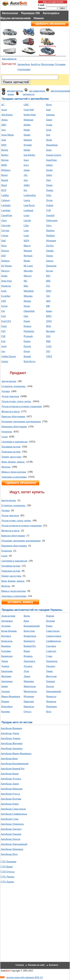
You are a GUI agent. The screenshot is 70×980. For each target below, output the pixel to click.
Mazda (27, 261)
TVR (48, 210)
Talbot (49, 175)
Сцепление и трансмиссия (14, 442)
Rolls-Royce (30, 361)
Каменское (7, 656)
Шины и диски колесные (14, 472)
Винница (6, 646)
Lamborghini (30, 195)
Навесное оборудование (13, 416)
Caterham (6, 210)
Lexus (27, 215)
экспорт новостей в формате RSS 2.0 (25, 977)
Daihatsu (5, 261)
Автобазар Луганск (11, 779)
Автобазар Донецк (10, 738)
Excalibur (6, 296)
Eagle (4, 291)
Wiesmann (51, 241)
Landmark (29, 210)
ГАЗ (48, 286)
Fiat (3, 311)
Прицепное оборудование (14, 427)
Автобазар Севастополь (13, 809)
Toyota (49, 200)
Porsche (27, 346)
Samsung (50, 115)
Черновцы (51, 706)
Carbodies (6, 205)
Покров (50, 616)
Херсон (50, 686)
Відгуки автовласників (16, 18)
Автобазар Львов (10, 784)
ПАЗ (48, 336)
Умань (49, 671)
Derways (5, 271)
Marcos (27, 246)
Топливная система (11, 447)
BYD (4, 190)
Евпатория (7, 671)
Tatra (48, 180)
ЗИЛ (48, 301)
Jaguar (27, 170)
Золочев (5, 691)
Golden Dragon (8, 356)
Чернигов (51, 701)
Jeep (26, 180)
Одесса (27, 711)
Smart (49, 150)
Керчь (27, 616)
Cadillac (5, 195)
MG (26, 281)
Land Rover (29, 205)
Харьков (50, 681)
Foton (4, 326)
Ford (3, 316)
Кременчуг (30, 641)
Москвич (51, 331)
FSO (3, 331)
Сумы (49, 656)
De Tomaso (7, 266)
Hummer (28, 140)
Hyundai (28, 145)
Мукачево (29, 696)
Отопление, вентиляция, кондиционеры (21, 422)
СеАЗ (49, 346)
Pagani (27, 321)
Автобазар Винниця (11, 728)
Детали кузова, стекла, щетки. (16, 401)
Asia (3, 130)
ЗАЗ (48, 296)
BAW (4, 145)
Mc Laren (28, 266)
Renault (27, 356)
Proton (27, 351)
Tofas (49, 195)
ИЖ (48, 306)
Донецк (5, 666)
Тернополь (52, 661)
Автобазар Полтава (11, 799)
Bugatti (5, 180)
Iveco (26, 165)
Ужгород (51, 666)
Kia (25, 190)
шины (11, 94)
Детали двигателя (10, 396)
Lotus (26, 236)
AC (3, 105)
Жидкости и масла (10, 411)
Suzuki (49, 170)
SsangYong (51, 160)
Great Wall (29, 110)
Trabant (50, 205)
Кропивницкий (32, 626)
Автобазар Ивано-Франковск (16, 753)
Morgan (27, 301)
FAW (4, 301)
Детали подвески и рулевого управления (21, 406)
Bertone (5, 160)
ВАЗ (48, 276)
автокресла (29, 94)
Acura (4, 110)
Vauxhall (50, 215)
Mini (26, 286)
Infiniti (27, 150)
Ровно (49, 626)
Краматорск (30, 636)
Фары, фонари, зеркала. (13, 462)
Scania (49, 125)
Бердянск (6, 636)
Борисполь (7, 641)
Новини (39, 18)
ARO (4, 125)
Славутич (51, 651)
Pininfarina (29, 331)
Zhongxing (51, 266)
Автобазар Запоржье (12, 748)
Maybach (28, 256)
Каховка (6, 711)
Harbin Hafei (30, 115)
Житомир (6, 676)
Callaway (6, 200)
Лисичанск (29, 661)
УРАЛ (49, 356)
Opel (26, 316)
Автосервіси (51, 13)
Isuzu (26, 160)
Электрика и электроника (14, 477)
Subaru (49, 165)
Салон (4, 437)
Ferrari (4, 306)
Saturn (49, 120)
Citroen (5, 236)
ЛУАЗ (49, 321)
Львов (27, 676)
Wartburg (50, 236)
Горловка (6, 651)
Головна (20, 965)
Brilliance (6, 170)
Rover (49, 105)
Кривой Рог (30, 646)
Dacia (4, 246)
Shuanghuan (52, 145)
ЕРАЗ (49, 291)
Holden (27, 125)
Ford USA (6, 321)
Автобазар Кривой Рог (13, 769)
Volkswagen (52, 220)
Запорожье (7, 681)
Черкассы (51, 696)
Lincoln (27, 220)
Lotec (26, 231)
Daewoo (5, 251)
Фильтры (6, 467)
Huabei (27, 135)
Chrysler (5, 231)
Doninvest (6, 286)
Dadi (3, 241)
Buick (4, 185)
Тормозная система (11, 452)
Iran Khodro (29, 155)
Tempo (49, 185)
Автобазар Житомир (12, 743)
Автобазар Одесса (10, 794)
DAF (4, 256)
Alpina (4, 120)
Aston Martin (7, 135)
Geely (4, 346)
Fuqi (3, 341)
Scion (49, 130)
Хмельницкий (53, 691)
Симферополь (53, 641)
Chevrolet (6, 225)
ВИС (48, 281)
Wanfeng (50, 231)
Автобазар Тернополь (12, 824)
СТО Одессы (8, 872)
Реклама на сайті (36, 965)
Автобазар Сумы (10, 819)
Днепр (5, 661)
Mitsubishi (29, 291)
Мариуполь (30, 686)
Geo (3, 351)
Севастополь (53, 631)
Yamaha (50, 251)
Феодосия (51, 676)
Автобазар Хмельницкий (14, 844)
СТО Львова (7, 882)
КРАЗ (49, 316)
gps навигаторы (37, 91)
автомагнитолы (15, 91)
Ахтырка (6, 626)
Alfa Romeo (7, 115)
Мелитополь (30, 691)
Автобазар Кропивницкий (15, 763)
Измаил (5, 701)
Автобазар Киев (9, 758)
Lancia (27, 200)
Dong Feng (6, 281)
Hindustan (29, 120)
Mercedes (28, 271)
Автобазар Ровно (10, 804)
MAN (26, 241)
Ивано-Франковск (11, 696)
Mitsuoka (28, 296)
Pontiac (27, 341)
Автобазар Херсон (10, 839)
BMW (4, 165)
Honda (27, 130)
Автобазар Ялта (9, 854)
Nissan (27, 306)
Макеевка (29, 681)
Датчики (6, 391)
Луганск (28, 666)
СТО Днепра (7, 877)
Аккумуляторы (9, 381)
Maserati (28, 251)
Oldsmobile (29, 311)
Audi (4, 140)
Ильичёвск (7, 706)
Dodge (4, 276)
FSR (3, 336)
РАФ (48, 341)
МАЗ (48, 326)
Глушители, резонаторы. (14, 386)
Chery (4, 220)
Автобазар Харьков (11, 834)
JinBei (27, 185)
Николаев (29, 701)
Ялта (49, 711)
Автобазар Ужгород (11, 829)
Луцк (26, 671)
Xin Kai (50, 246)
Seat (48, 135)
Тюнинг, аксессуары (11, 457)
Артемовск (7, 621)
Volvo (49, 225)
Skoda (49, 140)
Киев (26, 621)
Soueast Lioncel (54, 155)
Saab (48, 110)
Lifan (26, 225)
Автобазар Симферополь (14, 814)
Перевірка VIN (30, 13)
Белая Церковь (9, 631)
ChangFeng (7, 215)
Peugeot (27, 326)
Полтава (50, 621)
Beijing (5, 150)
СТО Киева (7, 867)
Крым (27, 651)
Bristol (4, 175)
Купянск (28, 656)
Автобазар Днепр (10, 733)
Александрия (8, 616)
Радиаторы (7, 432)
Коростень (29, 631)
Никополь (29, 706)
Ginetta (5, 361)
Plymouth (28, 336)
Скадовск (51, 646)
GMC (26, 105)
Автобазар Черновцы (12, 849)
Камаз (49, 311)
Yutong (49, 256)
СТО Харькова (8, 862)
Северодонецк (54, 636)
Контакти (54, 965)
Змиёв (4, 686)
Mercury (28, 276)
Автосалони (10, 13)
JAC (26, 175)
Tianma (50, 190)
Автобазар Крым (10, 774)
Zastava (50, 261)
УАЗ (48, 351)
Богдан (49, 271)
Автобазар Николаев (12, 789)
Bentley (5, 155)
